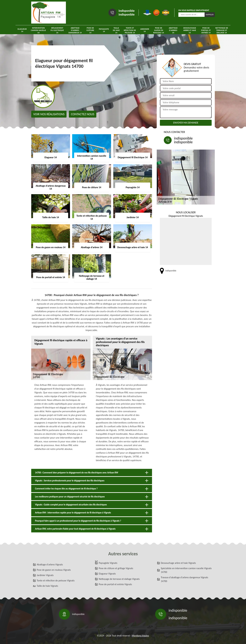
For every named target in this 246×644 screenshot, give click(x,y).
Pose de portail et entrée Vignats (115, 584)
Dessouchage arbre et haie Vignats (178, 563)
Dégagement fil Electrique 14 (57, 30)
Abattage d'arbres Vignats (50, 565)
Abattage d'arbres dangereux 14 (75, 30)
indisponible (127, 11)
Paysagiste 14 (104, 30)
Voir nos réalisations (49, 114)
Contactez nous (83, 114)
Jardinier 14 (145, 30)
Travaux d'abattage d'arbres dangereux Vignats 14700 (184, 579)
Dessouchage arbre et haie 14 (190, 30)
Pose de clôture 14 (90, 30)
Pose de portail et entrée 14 (206, 30)
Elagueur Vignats (107, 574)
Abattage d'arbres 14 (173, 30)
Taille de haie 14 (116, 30)
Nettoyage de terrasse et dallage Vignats (119, 579)
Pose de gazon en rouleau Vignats (54, 570)
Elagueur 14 (22, 30)
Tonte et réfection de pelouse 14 (130, 30)
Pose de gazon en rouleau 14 (159, 30)
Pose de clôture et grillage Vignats (116, 568)
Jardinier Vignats (45, 575)
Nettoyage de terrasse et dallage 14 (222, 30)
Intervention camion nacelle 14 (38, 30)
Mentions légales (140, 636)
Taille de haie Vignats (47, 586)
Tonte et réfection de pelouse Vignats (56, 581)
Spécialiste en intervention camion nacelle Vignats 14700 (186, 570)
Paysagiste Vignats (108, 563)
